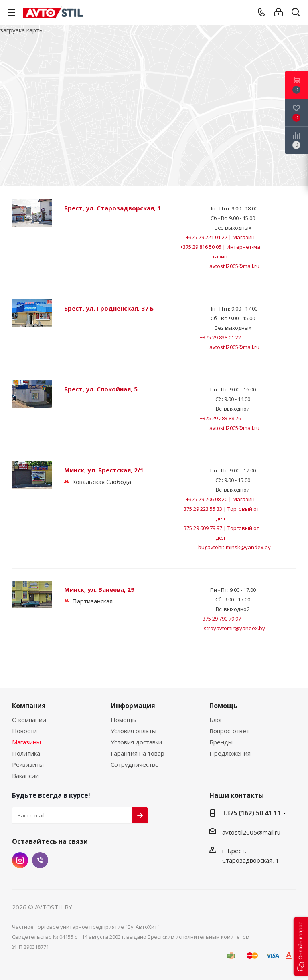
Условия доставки (136, 742)
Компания (29, 706)
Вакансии (25, 776)
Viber (40, 860)
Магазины (26, 742)
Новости (24, 731)
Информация (133, 706)
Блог (216, 720)
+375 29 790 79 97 (220, 619)
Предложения (230, 753)
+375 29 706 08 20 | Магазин (220, 499)
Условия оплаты (134, 731)
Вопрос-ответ (229, 731)
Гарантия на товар (138, 753)
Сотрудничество (135, 764)
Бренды (221, 742)
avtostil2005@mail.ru (234, 266)
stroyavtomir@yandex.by (234, 628)
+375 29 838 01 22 (220, 337)
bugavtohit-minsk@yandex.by (234, 547)
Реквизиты (28, 764)
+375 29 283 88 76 (220, 418)
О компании (29, 720)
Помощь (123, 720)
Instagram (20, 860)
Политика (26, 753)
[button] (301, 947)
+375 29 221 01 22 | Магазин (220, 237)
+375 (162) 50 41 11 (251, 813)
